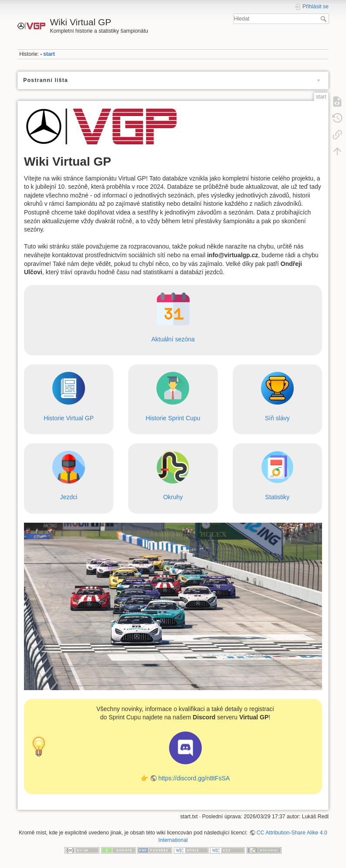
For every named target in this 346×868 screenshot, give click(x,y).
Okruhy (173, 497)
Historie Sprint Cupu (173, 418)
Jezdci (69, 497)
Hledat (324, 19)
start (49, 54)
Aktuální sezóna (173, 339)
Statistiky (277, 497)
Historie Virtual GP (69, 418)
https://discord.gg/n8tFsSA (194, 778)
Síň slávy (277, 418)
